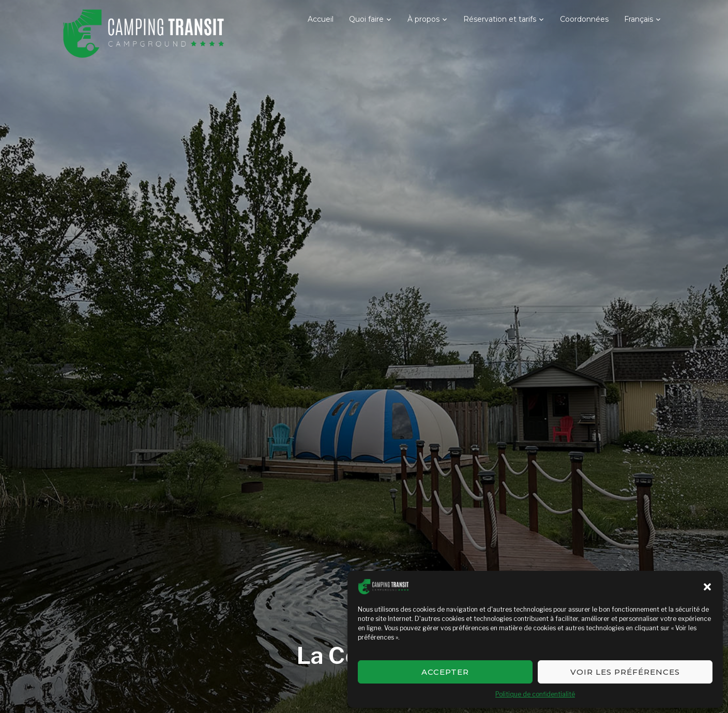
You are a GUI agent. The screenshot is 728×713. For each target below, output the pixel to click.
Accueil (321, 19)
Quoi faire (366, 19)
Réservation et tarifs (500, 19)
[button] (707, 587)
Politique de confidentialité (535, 694)
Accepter (445, 672)
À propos (423, 19)
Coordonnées (584, 19)
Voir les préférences (625, 672)
